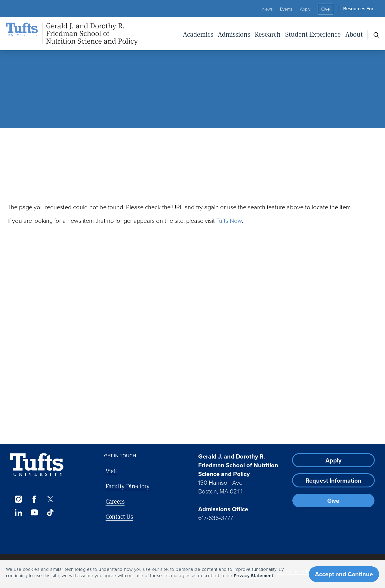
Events (286, 9)
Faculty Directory (128, 486)
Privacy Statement (254, 576)
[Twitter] (50, 499)
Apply (305, 9)
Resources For (358, 9)
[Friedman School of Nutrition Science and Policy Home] (72, 34)
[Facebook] (34, 499)
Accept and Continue (344, 574)
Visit (111, 471)
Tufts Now (229, 221)
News (268, 9)
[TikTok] (50, 512)
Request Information (333, 481)
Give (325, 9)
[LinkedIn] (18, 512)
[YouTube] (34, 512)
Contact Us (119, 516)
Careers (115, 501)
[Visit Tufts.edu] (37, 465)
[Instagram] (18, 499)
